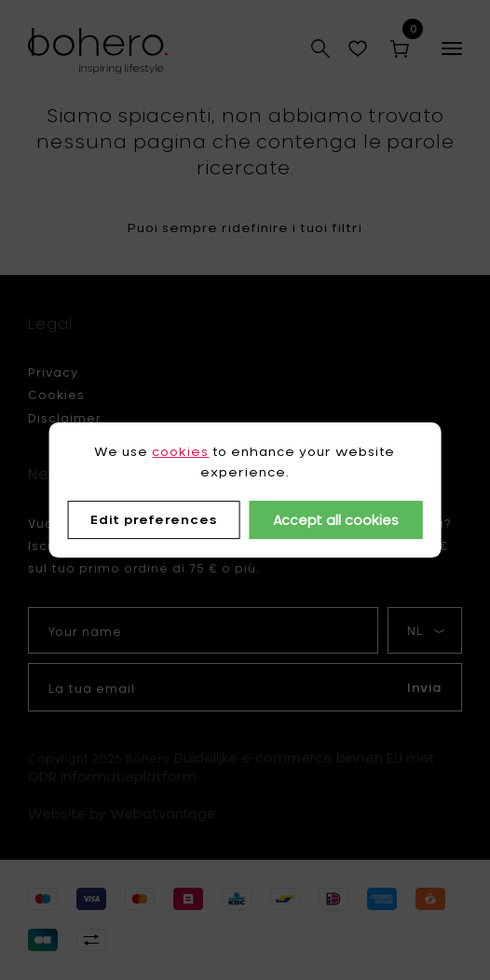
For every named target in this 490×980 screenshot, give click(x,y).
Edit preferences (154, 520)
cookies (180, 451)
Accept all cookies (336, 520)
